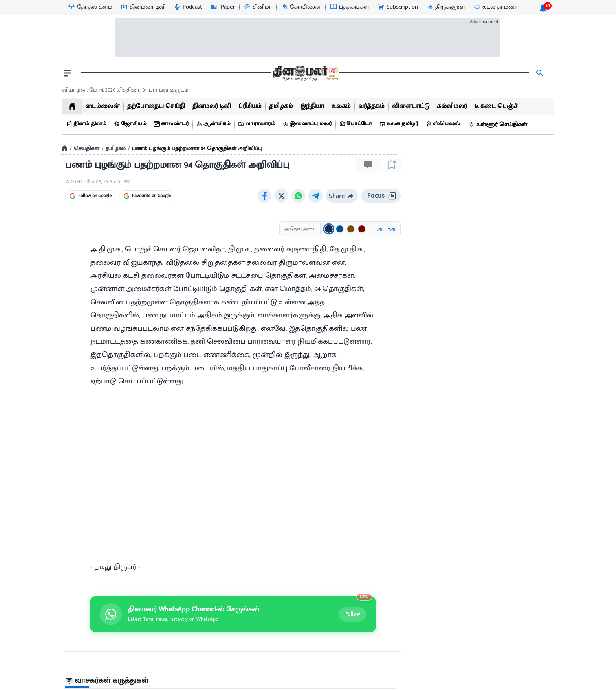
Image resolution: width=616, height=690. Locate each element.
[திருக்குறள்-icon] (445, 7)
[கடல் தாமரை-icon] (495, 7)
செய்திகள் (87, 148)
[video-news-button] (423, 481)
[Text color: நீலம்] (340, 229)
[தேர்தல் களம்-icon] (90, 7)
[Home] (64, 148)
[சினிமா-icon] (258, 7)
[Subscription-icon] (398, 7)
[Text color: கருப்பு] (329, 229)
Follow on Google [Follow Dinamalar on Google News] (91, 196)
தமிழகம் (116, 148)
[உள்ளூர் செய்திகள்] (499, 125)
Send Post (374, 551)
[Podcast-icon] (188, 7)
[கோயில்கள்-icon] (301, 7)
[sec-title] (233, 528)
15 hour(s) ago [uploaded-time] (435, 663)
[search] (540, 73)
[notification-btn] (543, 8)
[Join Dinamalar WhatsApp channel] (233, 461)
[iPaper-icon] (223, 7)
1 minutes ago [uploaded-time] (435, 533)
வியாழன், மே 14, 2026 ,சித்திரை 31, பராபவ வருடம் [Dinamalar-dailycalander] (125, 90)
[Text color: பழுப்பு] (351, 229)
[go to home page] (305, 73)
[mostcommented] (482, 452)
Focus (381, 196)
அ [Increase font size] (391, 229)
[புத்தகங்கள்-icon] (349, 7)
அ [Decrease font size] (379, 229)
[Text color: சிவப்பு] (362, 229)
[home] (72, 106)
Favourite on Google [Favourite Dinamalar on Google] (147, 196)
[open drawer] (68, 73)
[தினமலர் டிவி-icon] (143, 7)
